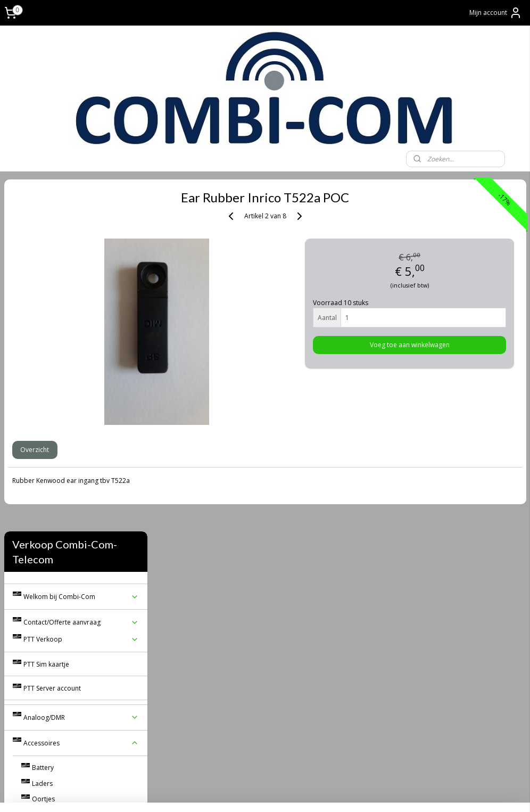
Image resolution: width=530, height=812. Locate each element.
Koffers (43, 480)
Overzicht (186, 450)
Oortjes (43, 448)
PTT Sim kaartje (46, 312)
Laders (42, 432)
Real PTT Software (50, 536)
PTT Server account (52, 337)
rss (271, 793)
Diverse (43, 495)
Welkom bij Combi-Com (81, 245)
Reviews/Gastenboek (55, 552)
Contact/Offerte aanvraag (81, 271)
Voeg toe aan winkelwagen (442, 345)
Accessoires (81, 392)
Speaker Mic (86, 464)
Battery (43, 416)
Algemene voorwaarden (81, 520)
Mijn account (496, 13)
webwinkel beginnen (312, 793)
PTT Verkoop (81, 288)
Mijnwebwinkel (405, 793)
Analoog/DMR (81, 366)
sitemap (249, 793)
